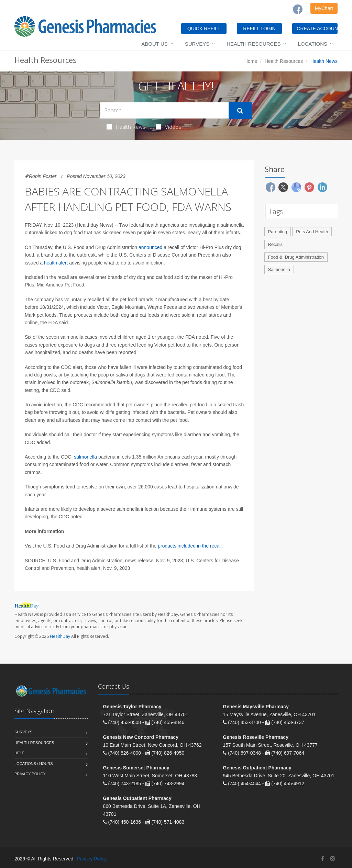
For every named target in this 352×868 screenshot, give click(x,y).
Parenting (278, 232)
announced (150, 247)
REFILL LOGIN (259, 29)
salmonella (85, 457)
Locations (312, 44)
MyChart (324, 8)
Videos (168, 127)
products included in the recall (190, 546)
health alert (56, 263)
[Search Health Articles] (164, 110)
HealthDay (60, 636)
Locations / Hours (34, 764)
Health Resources (254, 44)
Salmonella (279, 269)
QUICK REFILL (204, 29)
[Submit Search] (240, 111)
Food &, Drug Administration (296, 257)
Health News (126, 127)
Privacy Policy (30, 774)
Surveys (197, 44)
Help (19, 753)
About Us (154, 44)
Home (251, 61)
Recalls (276, 244)
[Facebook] (298, 9)
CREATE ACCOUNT (317, 29)
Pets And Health (312, 232)
